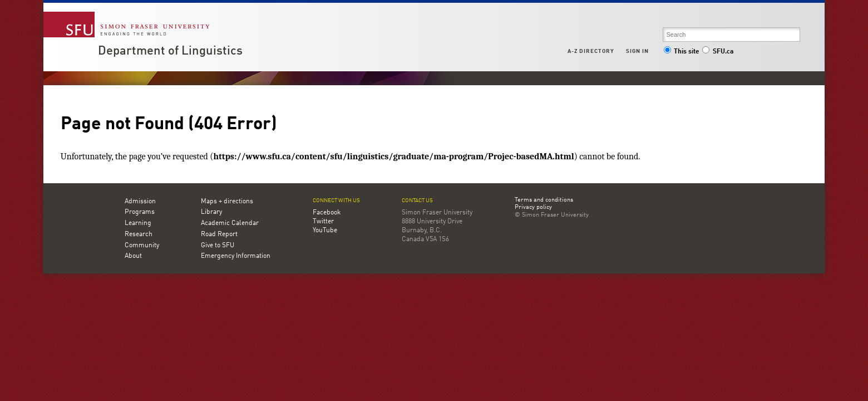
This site (682, 52)
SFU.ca (717, 52)
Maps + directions (227, 202)
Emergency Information (236, 256)
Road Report (219, 234)
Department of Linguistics (170, 51)
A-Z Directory (591, 51)
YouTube (325, 231)
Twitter (323, 222)
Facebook (327, 213)
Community (142, 246)
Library (211, 212)
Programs (140, 212)
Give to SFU (218, 246)
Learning (138, 223)
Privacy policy (533, 208)
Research (139, 234)
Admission (140, 202)
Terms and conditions (544, 200)
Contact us (417, 201)
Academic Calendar (230, 223)
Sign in (637, 51)
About (133, 256)
